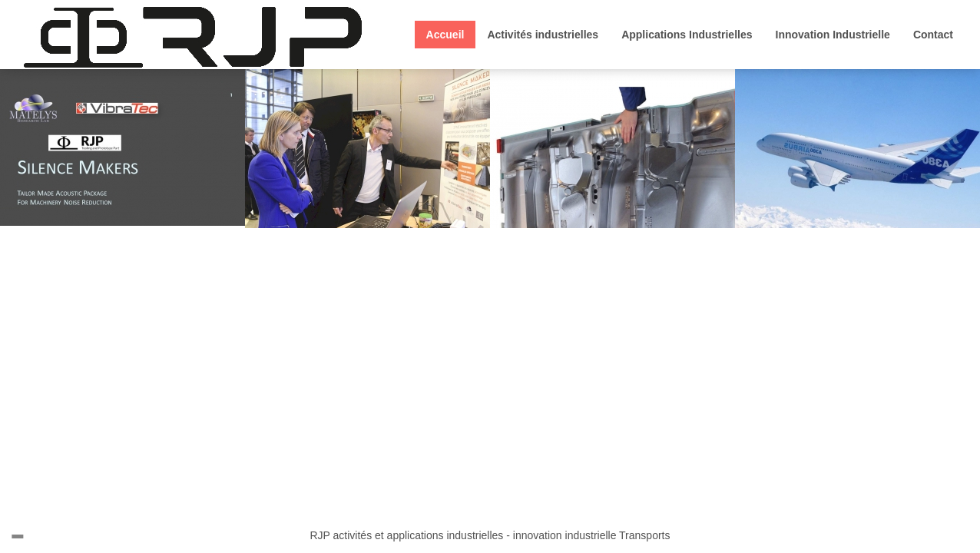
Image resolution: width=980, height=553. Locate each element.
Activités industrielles (543, 35)
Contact (933, 35)
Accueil (445, 35)
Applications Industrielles (687, 35)
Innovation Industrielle (833, 35)
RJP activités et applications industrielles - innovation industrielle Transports (490, 535)
